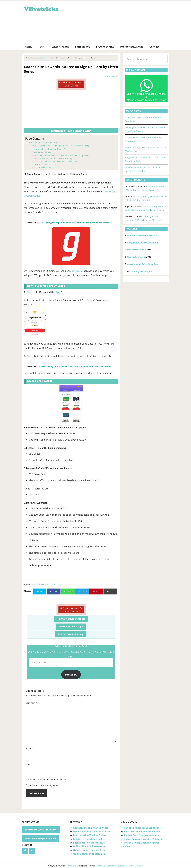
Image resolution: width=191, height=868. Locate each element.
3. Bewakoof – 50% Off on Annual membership (57, 161)
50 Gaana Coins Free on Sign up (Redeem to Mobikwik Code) (63, 146)
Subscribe (71, 674)
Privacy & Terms (126, 866)
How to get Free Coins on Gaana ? (49, 149)
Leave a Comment (111, 76)
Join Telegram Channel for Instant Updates (71, 610)
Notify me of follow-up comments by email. (48, 780)
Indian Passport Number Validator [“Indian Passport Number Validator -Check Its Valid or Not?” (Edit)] (143, 839)
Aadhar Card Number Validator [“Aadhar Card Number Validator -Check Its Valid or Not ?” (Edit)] (142, 835)
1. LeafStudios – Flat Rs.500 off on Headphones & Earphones (63, 155)
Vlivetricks (41, 9)
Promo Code (50, 585)
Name (29, 748)
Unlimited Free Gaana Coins (42, 142)
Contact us (112, 866)
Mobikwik (75, 271)
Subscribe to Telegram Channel (41, 838)
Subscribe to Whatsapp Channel (41, 830)
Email (29, 764)
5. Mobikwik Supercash (47, 167)
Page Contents (35, 139)
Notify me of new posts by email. (43, 785)
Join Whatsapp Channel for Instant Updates (71, 84)
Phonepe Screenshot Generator (142, 235)
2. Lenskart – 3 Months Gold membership (55, 158)
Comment (31, 703)
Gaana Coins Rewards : (43, 152)
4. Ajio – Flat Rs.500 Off (47, 164)
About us (101, 866)
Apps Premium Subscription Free (143, 264)
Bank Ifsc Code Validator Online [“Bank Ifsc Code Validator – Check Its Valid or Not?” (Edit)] (142, 831)
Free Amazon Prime (136, 250)
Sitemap (139, 866)
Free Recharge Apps (136, 257)
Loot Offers (39, 585)
